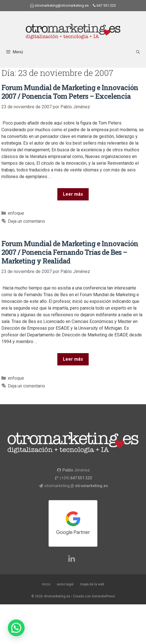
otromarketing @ (76, 486)
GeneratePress (103, 596)
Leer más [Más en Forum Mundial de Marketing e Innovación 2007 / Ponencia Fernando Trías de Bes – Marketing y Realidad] (73, 359)
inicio (46, 584)
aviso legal (65, 584)
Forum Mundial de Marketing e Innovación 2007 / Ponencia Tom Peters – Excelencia (70, 92)
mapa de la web (92, 584)
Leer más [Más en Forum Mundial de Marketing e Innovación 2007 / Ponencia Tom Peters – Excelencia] (73, 194)
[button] (16, 628)
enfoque (16, 213)
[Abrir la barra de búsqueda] (138, 52)
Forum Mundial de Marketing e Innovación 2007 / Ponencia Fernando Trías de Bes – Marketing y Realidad (70, 252)
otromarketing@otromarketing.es (62, 5)
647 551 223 (106, 5)
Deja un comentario (26, 221)
